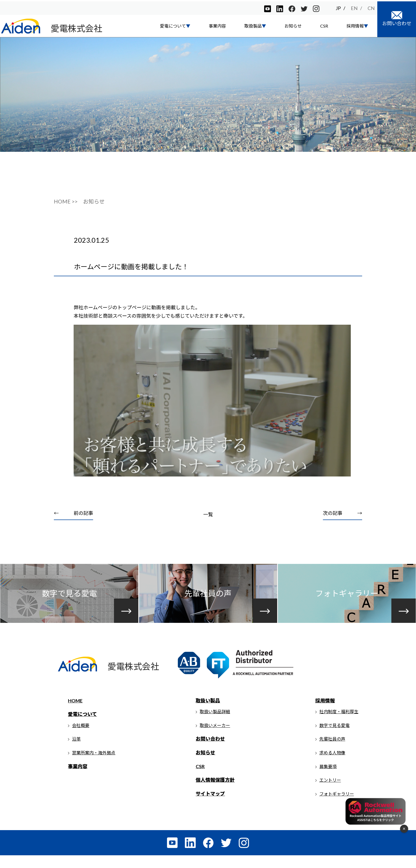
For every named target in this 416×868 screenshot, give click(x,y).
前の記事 (84, 522)
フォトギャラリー (337, 806)
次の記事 (332, 522)
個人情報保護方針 (216, 792)
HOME (76, 713)
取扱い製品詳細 (215, 724)
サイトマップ (211, 806)
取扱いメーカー (215, 737)
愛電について (83, 726)
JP (338, 7)
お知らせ (293, 24)
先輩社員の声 (332, 751)
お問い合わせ (211, 751)
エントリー (330, 792)
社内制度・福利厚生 (339, 724)
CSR (324, 24)
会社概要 (81, 737)
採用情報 (325, 713)
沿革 (77, 751)
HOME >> (66, 210)
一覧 (208, 523)
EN (354, 7)
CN (371, 7)
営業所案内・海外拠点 (94, 765)
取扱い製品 (208, 713)
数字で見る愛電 (335, 737)
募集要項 (328, 779)
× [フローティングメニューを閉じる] (404, 829)
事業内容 (217, 24)
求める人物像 (332, 765)
